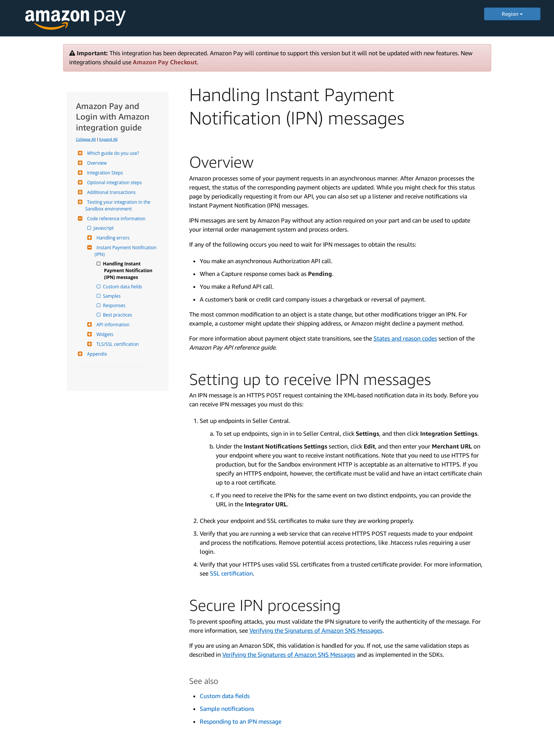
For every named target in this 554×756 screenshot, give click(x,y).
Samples (112, 296)
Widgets (104, 334)
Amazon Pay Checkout (165, 62)
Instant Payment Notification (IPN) (126, 251)
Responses (115, 305)
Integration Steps (104, 173)
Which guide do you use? (112, 153)
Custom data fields (123, 287)
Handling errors (112, 238)
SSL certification (231, 573)
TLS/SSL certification (117, 344)
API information (112, 325)
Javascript (104, 228)
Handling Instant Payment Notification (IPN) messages (129, 270)
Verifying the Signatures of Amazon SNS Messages (316, 630)
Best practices (118, 315)
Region (512, 14)
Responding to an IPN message (241, 721)
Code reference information (115, 219)
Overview (96, 163)
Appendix (96, 354)
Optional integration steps (114, 183)
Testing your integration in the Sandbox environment (118, 205)
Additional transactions (111, 192)
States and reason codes (405, 338)
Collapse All (86, 139)
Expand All (109, 139)
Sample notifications (227, 709)
